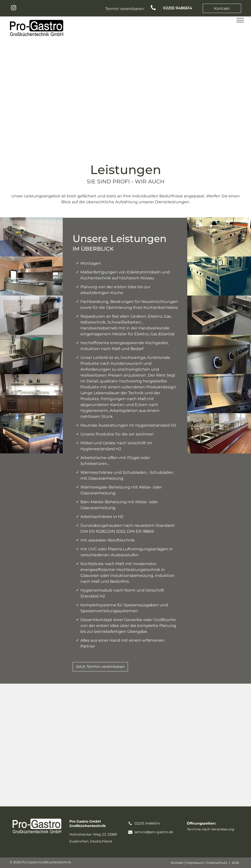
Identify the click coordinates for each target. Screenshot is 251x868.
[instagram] (14, 8)
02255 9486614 (147, 823)
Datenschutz (217, 863)
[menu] (240, 20)
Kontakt (177, 863)
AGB (235, 863)
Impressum (195, 863)
